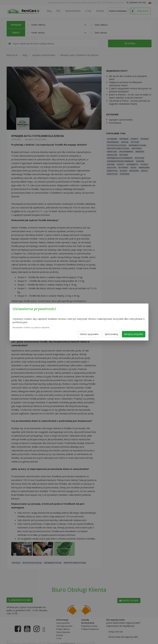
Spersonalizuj (111, 334)
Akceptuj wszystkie (134, 334)
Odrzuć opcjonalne (89, 334)
